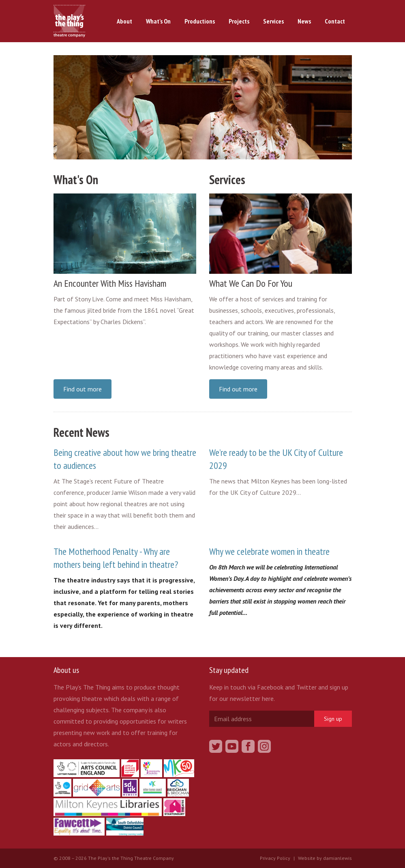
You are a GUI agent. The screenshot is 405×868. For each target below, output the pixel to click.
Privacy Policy (275, 858)
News (304, 21)
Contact (335, 21)
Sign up (333, 719)
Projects (239, 21)
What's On (158, 21)
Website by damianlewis (325, 858)
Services (273, 21)
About (124, 21)
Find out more (82, 389)
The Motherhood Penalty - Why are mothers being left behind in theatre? (116, 558)
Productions (200, 21)
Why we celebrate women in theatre (269, 551)
